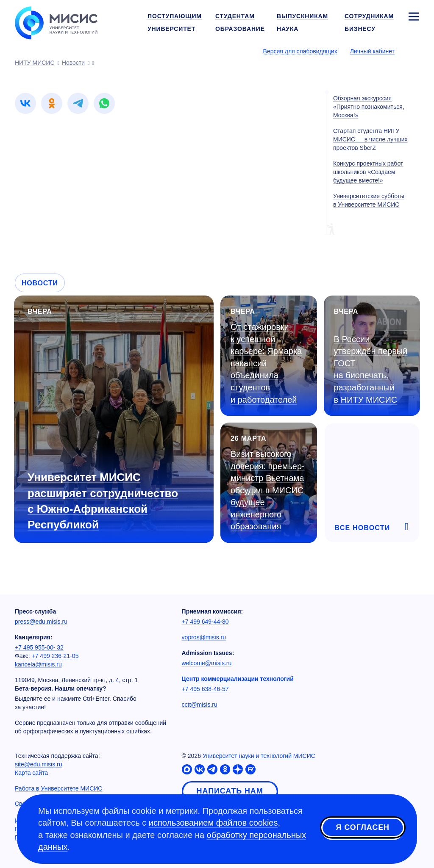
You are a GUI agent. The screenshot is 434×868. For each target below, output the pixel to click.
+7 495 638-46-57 (205, 689)
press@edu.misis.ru (41, 622)
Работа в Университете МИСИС (58, 788)
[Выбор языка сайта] (413, 51)
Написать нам (230, 791)
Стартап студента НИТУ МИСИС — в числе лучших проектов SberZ (370, 139)
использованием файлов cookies (213, 823)
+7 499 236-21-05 (55, 656)
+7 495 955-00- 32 (39, 647)
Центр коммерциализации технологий (238, 679)
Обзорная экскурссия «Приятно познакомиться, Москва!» (369, 107)
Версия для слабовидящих (300, 51)
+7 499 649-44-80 (205, 622)
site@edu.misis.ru (38, 764)
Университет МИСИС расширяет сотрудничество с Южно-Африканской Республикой (103, 501)
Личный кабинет (372, 51)
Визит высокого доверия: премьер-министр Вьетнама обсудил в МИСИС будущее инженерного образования (268, 490)
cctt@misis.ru (200, 705)
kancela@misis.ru (38, 664)
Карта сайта (31, 773)
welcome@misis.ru (207, 663)
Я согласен (363, 827)
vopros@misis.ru (204, 637)
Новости (40, 283)
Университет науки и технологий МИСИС (259, 756)
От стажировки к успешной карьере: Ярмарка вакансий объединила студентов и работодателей (266, 363)
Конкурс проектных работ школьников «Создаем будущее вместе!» (368, 172)
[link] (25, 103)
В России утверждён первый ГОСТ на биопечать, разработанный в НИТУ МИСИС (371, 369)
